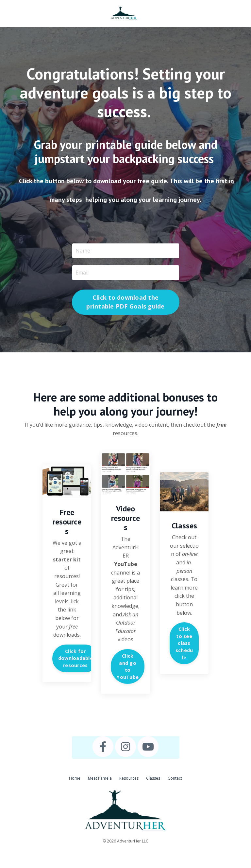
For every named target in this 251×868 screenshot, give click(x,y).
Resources (129, 778)
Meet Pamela (100, 778)
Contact (175, 778)
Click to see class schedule (184, 643)
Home (75, 778)
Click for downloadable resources (75, 658)
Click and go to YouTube (128, 666)
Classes (153, 778)
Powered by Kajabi (126, 851)
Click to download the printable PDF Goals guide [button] (125, 302)
